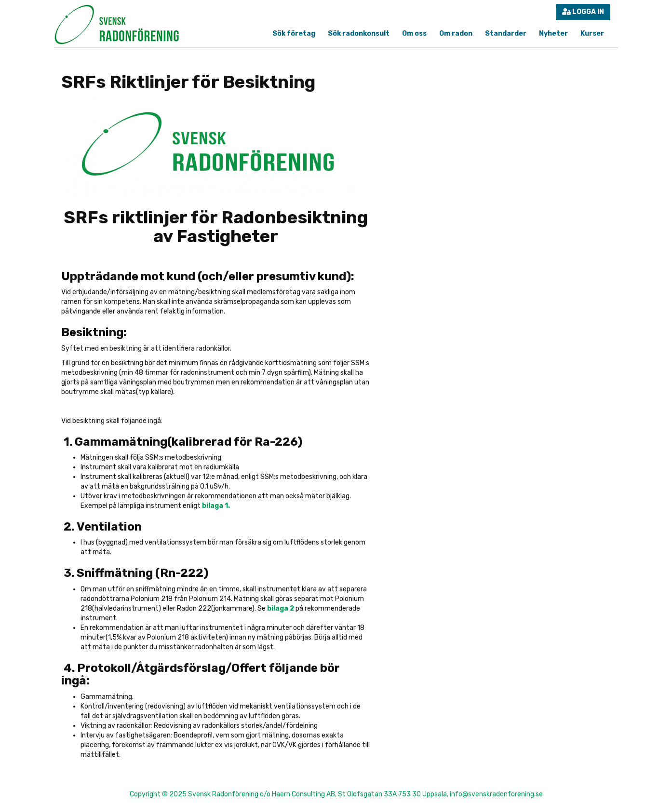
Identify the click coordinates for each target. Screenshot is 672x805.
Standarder (506, 34)
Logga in (583, 12)
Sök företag (294, 34)
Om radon (456, 34)
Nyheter (553, 34)
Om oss (414, 34)
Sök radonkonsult (359, 34)
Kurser (592, 34)
